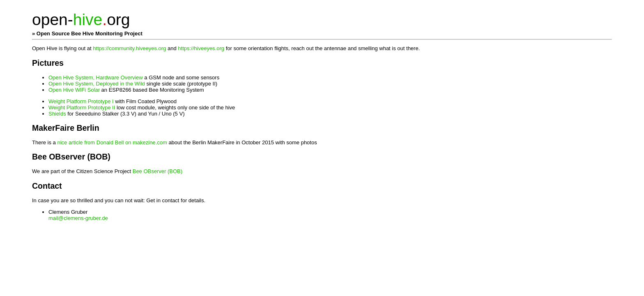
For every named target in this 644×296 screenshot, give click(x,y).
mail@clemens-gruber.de (78, 218)
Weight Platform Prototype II (83, 108)
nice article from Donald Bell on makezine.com (113, 142)
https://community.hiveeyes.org (129, 48)
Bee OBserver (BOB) (158, 171)
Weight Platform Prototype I (82, 101)
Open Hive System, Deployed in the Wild (97, 84)
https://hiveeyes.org (201, 48)
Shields (58, 114)
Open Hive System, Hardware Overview (96, 77)
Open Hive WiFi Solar (75, 90)
